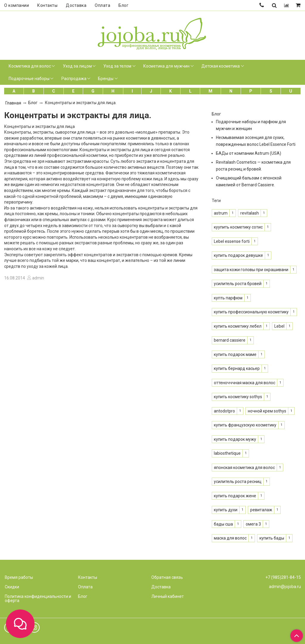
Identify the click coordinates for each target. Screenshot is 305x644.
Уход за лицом (77, 66)
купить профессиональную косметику (251, 312)
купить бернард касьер (237, 368)
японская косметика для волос (244, 468)
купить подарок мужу (235, 439)
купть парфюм (228, 298)
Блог (123, 5)
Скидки (12, 587)
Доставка (76, 5)
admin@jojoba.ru (285, 587)
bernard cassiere (230, 340)
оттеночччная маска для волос (245, 383)
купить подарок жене (235, 496)
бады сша (223, 524)
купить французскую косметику (245, 425)
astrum (221, 213)
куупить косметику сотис (238, 227)
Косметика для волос (30, 66)
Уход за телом (117, 66)
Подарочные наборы (29, 79)
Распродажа (74, 79)
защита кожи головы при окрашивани (251, 270)
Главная (13, 103)
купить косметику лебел (238, 326)
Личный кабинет (168, 596)
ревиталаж (261, 510)
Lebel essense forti (232, 241)
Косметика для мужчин (166, 66)
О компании (17, 5)
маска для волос (230, 538)
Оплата (102, 5)
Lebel (279, 326)
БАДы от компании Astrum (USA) (249, 153)
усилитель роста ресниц (238, 482)
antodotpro (224, 411)
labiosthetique (227, 453)
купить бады (272, 538)
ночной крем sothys (267, 411)
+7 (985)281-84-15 (283, 577)
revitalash (250, 213)
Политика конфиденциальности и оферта (38, 598)
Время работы (19, 577)
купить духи (226, 510)
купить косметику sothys (238, 397)
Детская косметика (221, 66)
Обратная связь (167, 577)
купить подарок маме (235, 354)
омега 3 (253, 524)
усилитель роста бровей (238, 284)
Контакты (47, 5)
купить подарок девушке (238, 255)
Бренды (106, 79)
